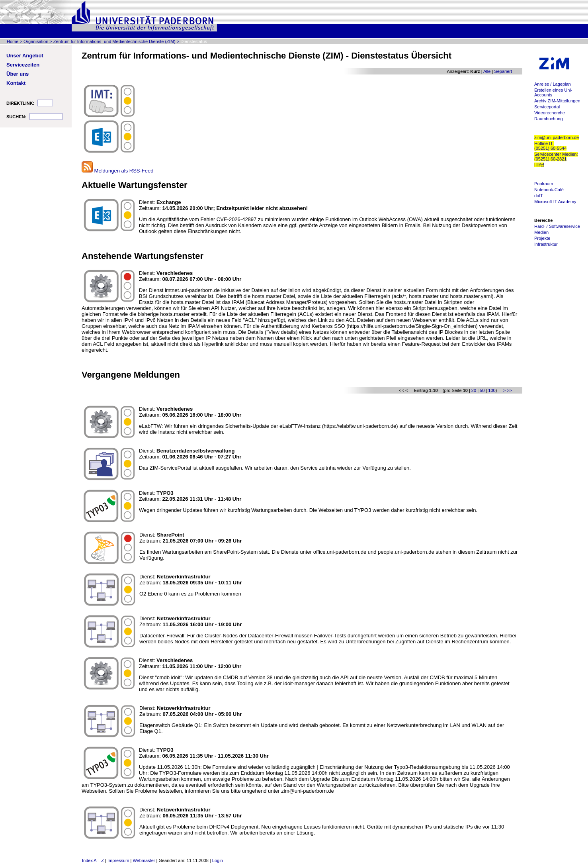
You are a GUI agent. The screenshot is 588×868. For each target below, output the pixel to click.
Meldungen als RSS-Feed (117, 171)
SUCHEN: (16, 117)
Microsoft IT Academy (555, 202)
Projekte (542, 238)
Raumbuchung (549, 119)
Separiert (503, 71)
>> (509, 390)
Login (218, 860)
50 (482, 390)
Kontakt (16, 83)
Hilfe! (539, 165)
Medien (541, 232)
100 (492, 390)
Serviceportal (547, 107)
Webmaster (144, 860)
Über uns (18, 74)
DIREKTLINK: (20, 103)
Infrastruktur (546, 244)
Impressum (118, 860)
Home (13, 41)
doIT (539, 196)
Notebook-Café (549, 190)
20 (474, 390)
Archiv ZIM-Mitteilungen (557, 101)
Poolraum (544, 184)
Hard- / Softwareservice (557, 226)
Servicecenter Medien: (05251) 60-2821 (556, 157)
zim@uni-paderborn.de (557, 137)
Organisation (36, 41)
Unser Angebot (25, 56)
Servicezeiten (23, 65)
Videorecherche (550, 113)
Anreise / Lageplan (553, 84)
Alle (487, 71)
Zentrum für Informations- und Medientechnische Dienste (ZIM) (114, 41)
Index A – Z (93, 860)
